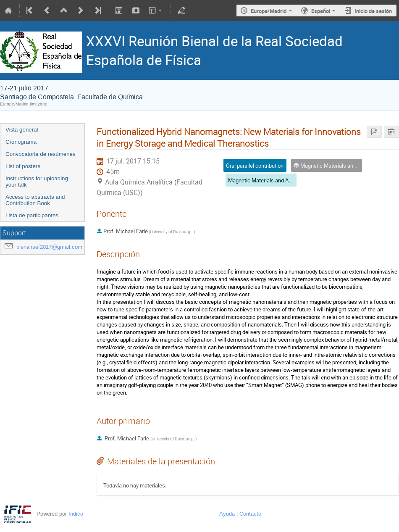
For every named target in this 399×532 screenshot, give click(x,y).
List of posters (23, 166)
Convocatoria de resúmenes (41, 154)
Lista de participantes (32, 215)
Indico (76, 514)
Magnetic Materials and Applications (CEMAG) (283, 180)
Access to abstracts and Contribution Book (35, 200)
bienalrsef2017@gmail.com (49, 247)
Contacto (250, 514)
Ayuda (227, 514)
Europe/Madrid (269, 11)
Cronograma (21, 142)
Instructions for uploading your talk (37, 182)
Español (321, 11)
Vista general (22, 130)
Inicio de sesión (373, 11)
